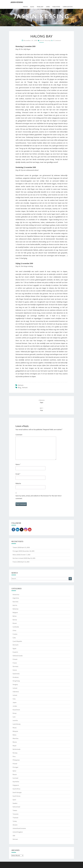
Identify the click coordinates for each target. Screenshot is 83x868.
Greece (15, 670)
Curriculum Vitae (68, 7)
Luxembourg (17, 724)
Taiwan (15, 810)
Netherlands (17, 749)
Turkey (15, 821)
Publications (56, 7)
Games (48, 7)
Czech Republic (17, 641)
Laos (14, 717)
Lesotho (15, 720)
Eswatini (15, 652)
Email (18, 474)
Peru (14, 756)
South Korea (16, 796)
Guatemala (16, 674)
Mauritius (16, 738)
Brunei (15, 623)
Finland (15, 659)
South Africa (16, 789)
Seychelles (16, 782)
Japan (15, 702)
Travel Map (40, 7)
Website (18, 483)
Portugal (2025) (18, 551)
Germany (15, 666)
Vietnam (21, 385)
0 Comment (57, 40)
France (15, 663)
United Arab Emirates (19, 828)
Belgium (15, 612)
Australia (15, 602)
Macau (15, 728)
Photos (25, 7)
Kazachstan (16, 710)
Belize (15, 616)
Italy (14, 699)
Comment (19, 435)
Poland (15, 764)
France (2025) (17, 562)
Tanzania (15, 814)
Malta (14, 735)
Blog (19, 387)
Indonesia (16, 692)
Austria (15, 605)
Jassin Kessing (17, 2)
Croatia (15, 634)
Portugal (15, 767)
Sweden (15, 803)
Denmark (15, 645)
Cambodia (16, 627)
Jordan (15, 706)
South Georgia (17, 792)
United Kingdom (18, 832)
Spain (14, 800)
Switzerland (16, 807)
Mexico (15, 742)
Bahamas (16, 609)
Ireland (15, 695)
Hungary (15, 684)
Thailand (15, 818)
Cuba (14, 638)
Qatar (14, 771)
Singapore (16, 785)
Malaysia (15, 731)
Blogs (32, 7)
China (14, 630)
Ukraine (15, 825)
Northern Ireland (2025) (20, 558)
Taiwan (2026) (17, 547)
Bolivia (15, 620)
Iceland (15, 688)
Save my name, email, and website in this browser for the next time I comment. (39, 497)
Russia (15, 774)
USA (14, 836)
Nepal (14, 746)
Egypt (14, 648)
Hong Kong (16, 681)
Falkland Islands (18, 656)
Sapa (42, 401)
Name (18, 464)
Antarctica (16, 594)
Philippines (16, 760)
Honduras (16, 677)
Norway (15, 753)
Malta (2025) (17, 555)
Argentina (16, 598)
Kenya (15, 713)
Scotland (15, 778)
